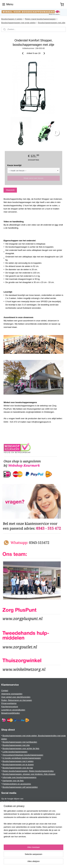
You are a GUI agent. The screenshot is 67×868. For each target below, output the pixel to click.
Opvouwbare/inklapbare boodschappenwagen (23, 755)
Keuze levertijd (14, 165)
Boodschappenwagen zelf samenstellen (20, 787)
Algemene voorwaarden (12, 694)
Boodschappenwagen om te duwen (18, 765)
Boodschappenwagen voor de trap (18, 768)
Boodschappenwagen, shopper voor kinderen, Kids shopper (29, 774)
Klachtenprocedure (10, 707)
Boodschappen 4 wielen (12, 19)
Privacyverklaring (9, 703)
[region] (33, 825)
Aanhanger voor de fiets (13, 781)
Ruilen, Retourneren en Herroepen (17, 700)
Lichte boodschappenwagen (15, 752)
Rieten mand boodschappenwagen (40, 19)
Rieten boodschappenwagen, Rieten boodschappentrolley (28, 771)
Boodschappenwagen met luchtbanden (20, 742)
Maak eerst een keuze (33, 178)
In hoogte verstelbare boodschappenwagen (22, 758)
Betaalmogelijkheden (11, 713)
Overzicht (10, 190)
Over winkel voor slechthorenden (16, 697)
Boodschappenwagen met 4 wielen (18, 761)
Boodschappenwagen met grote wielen (18, 23)
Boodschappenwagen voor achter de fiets (21, 748)
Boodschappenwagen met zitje (52, 23)
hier (56, 225)
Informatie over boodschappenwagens (19, 777)
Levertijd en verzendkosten (13, 710)
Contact (5, 690)
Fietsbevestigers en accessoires (17, 784)
